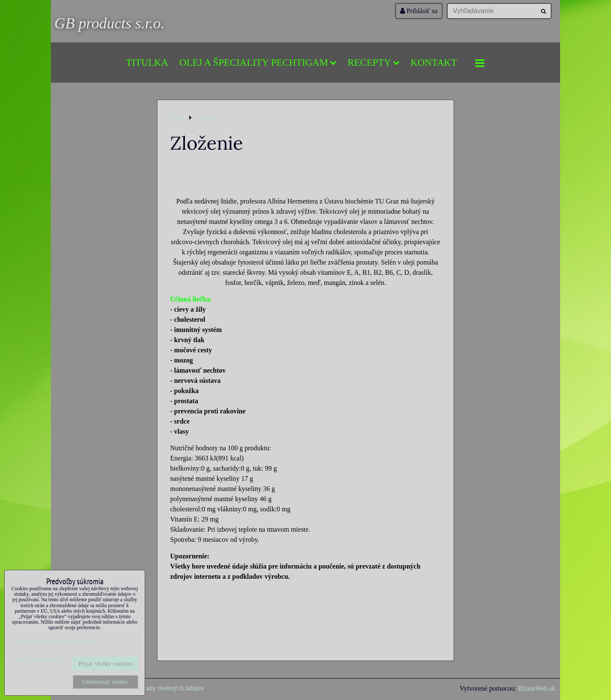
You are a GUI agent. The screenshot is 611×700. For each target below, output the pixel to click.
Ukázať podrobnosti (36, 659)
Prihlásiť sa (419, 11)
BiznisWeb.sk (537, 688)
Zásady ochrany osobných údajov (158, 688)
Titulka (147, 62)
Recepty (373, 62)
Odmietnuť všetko (105, 682)
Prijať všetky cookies (105, 664)
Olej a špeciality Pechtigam (258, 62)
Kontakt (434, 62)
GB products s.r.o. (109, 23)
